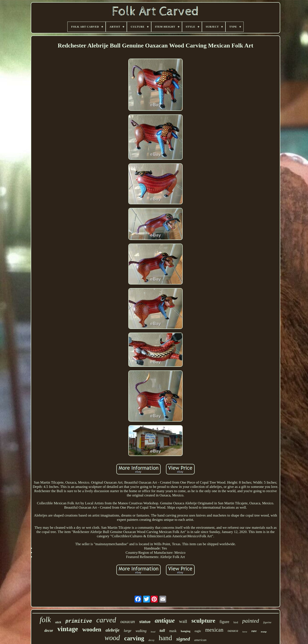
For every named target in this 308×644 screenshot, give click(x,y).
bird (236, 622)
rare (254, 631)
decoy (151, 640)
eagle (198, 631)
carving (134, 638)
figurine (267, 622)
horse (245, 632)
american (200, 640)
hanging (186, 631)
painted (251, 621)
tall (162, 630)
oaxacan (128, 622)
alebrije (112, 630)
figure (224, 622)
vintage (68, 629)
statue (145, 622)
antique (165, 620)
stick (58, 622)
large (128, 631)
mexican (214, 630)
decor (49, 631)
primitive (79, 621)
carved (106, 620)
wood (112, 638)
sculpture (203, 621)
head (153, 632)
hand (165, 638)
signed (183, 639)
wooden (92, 629)
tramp (264, 632)
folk (45, 620)
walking (141, 631)
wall (183, 621)
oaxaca (233, 631)
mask (173, 631)
